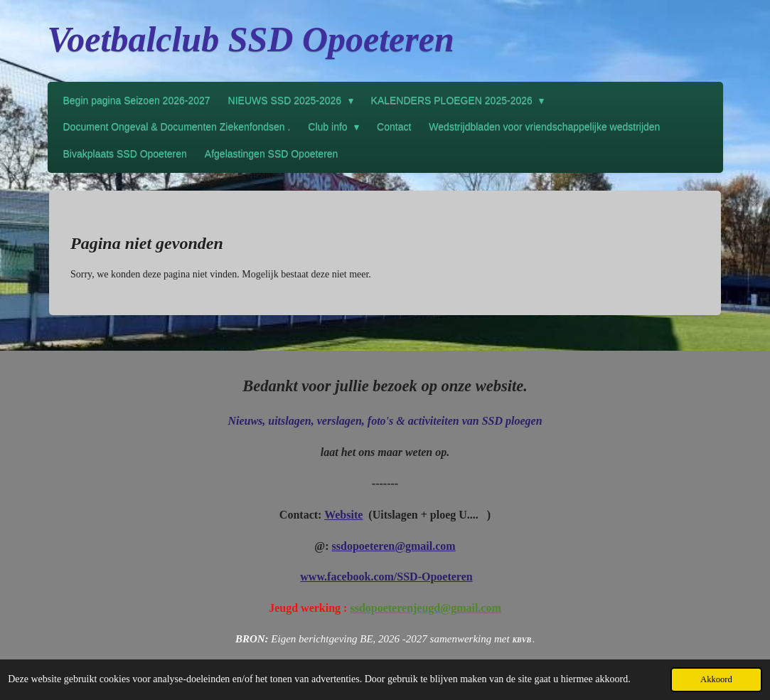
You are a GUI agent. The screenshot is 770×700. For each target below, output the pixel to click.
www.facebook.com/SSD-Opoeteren (386, 577)
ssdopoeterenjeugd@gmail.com (425, 608)
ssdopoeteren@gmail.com (394, 546)
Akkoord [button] (716, 679)
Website (343, 515)
